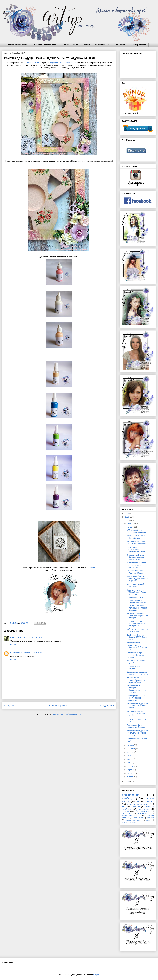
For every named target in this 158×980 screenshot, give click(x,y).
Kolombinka (16, 637)
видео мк (135, 807)
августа (130, 752)
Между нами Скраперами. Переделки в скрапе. (136, 549)
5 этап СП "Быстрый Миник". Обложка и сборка (135, 655)
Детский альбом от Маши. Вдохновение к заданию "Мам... (137, 680)
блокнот (150, 801)
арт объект (139, 818)
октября (130, 745)
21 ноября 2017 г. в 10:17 (31, 652)
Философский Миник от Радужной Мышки (136, 572)
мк (138, 801)
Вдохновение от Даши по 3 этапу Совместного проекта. (137, 733)
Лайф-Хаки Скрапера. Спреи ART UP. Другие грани (137, 637)
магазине (91, 568)
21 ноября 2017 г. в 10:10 (32, 637)
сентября (131, 749)
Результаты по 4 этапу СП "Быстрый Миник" (136, 542)
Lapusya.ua (15, 652)
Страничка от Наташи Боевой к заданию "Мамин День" (136, 557)
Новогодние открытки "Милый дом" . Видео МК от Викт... (136, 592)
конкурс (125, 822)
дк (123, 807)
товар (148, 820)
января (130, 777)
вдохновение (131, 795)
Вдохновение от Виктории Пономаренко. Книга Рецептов (136, 689)
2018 (127, 517)
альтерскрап (143, 813)
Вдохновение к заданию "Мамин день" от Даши (137, 673)
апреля (130, 766)
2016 (127, 781)
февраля (131, 773)
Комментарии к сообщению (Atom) (66, 714)
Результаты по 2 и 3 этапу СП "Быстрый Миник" (136, 714)
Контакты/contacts (70, 45)
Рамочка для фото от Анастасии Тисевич (136, 726)
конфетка (150, 818)
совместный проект (133, 820)
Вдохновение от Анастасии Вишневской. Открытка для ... (137, 646)
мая (129, 763)
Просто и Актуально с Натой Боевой (136, 537)
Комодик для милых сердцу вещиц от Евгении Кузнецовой (136, 600)
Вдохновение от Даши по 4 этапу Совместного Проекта (137, 706)
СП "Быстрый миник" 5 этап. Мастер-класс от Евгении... (137, 608)
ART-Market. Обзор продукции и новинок (136, 531)
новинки (125, 811)
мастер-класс (143, 809)
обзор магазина (142, 811)
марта (130, 770)
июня (129, 759)
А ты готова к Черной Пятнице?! (135, 585)
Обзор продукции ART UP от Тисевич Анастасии (136, 698)
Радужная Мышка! (33, 63)
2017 (127, 520)
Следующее (10, 706)
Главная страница (58, 706)
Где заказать (121, 45)
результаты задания (138, 804)
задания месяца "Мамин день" (63, 63)
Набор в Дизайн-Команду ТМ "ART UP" (137, 630)
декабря (131, 523)
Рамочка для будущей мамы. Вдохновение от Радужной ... (137, 579)
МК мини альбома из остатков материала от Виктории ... (137, 616)
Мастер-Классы (139, 45)
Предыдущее (107, 706)
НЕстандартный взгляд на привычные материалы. (136, 565)
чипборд (128, 798)
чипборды (126, 813)
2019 (127, 513)
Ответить (14, 645)
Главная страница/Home (18, 45)
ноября (130, 527)
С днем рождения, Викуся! (134, 667)
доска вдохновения (131, 816)
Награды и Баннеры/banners (96, 45)
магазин (132, 822)
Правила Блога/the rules (45, 45)
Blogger (96, 975)
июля (129, 756)
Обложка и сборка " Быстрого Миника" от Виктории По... (136, 624)
